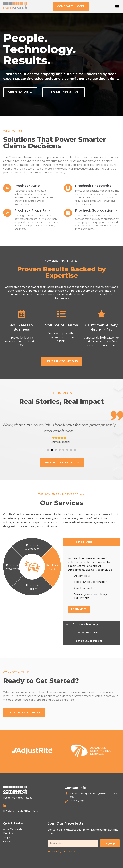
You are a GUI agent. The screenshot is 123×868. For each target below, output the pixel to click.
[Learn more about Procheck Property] (7, 213)
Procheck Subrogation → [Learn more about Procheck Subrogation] (96, 210)
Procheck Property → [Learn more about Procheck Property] (32, 210)
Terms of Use (70, 851)
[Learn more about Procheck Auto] (7, 188)
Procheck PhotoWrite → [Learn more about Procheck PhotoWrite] (95, 186)
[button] (117, 6)
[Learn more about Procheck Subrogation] (68, 213)
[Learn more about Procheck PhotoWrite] (68, 188)
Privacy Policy (55, 851)
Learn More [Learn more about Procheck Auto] (79, 609)
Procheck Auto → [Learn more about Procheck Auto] (29, 186)
